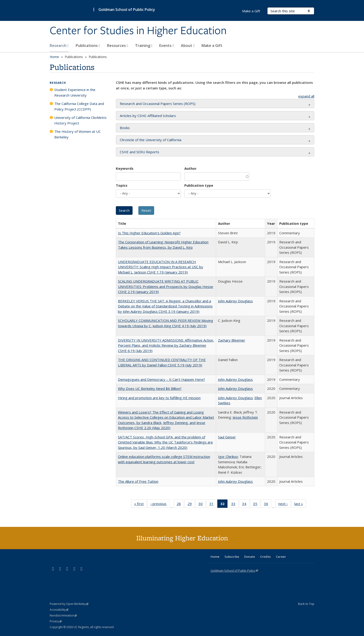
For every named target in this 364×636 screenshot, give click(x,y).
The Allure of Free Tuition (138, 481)
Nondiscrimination (63, 615)
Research (59, 46)
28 (180, 505)
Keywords (125, 168)
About (188, 46)
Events (167, 46)
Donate (250, 557)
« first (140, 505)
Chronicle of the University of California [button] (151, 140)
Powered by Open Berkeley (69, 604)
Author (190, 168)
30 (202, 505)
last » (300, 505)
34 (246, 505)
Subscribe (232, 557)
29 (191, 505)
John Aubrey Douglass (235, 301)
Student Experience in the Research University (75, 92)
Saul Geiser (227, 437)
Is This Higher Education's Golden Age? (149, 233)
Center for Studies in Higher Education (138, 31)
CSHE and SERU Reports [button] (140, 152)
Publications (88, 46)
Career (281, 557)
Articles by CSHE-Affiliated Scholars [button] (148, 116)
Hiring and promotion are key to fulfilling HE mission (159, 398)
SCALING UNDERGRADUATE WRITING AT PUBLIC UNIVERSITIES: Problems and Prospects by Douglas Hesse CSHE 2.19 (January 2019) (166, 286)
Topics (122, 185)
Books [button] (125, 128)
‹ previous (160, 505)
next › (284, 505)
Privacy (56, 621)
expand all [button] (306, 96)
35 (257, 505)
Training (144, 46)
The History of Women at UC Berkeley (78, 134)
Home (54, 57)
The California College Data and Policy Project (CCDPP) (79, 106)
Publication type (199, 185)
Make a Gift (212, 46)
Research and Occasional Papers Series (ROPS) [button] (158, 104)
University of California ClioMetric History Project (81, 120)
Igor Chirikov (228, 457)
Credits (265, 557)
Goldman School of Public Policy (127, 10)
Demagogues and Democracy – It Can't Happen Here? (161, 379)
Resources (118, 46)
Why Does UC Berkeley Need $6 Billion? (150, 388)
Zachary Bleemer (232, 340)
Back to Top (306, 604)
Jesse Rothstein (245, 417)
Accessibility (59, 610)
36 (268, 505)
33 (235, 505)
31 (213, 505)
